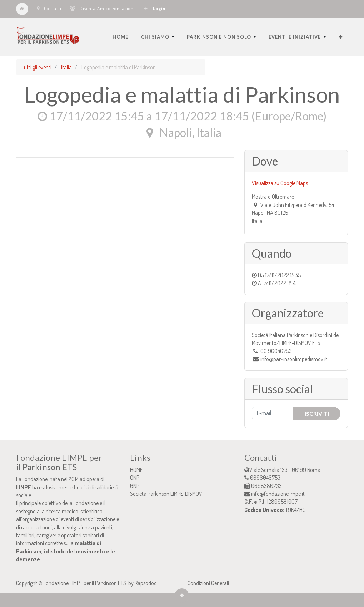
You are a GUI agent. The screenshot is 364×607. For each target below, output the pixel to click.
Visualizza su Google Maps (280, 183)
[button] (341, 37)
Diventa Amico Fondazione (103, 8)
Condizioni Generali (208, 583)
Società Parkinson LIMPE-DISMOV (166, 494)
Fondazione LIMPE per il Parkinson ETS (85, 583)
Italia (66, 67)
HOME (136, 470)
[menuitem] (120, 37)
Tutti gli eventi (37, 67)
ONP (135, 478)
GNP (135, 486)
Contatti (49, 8)
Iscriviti (317, 413)
